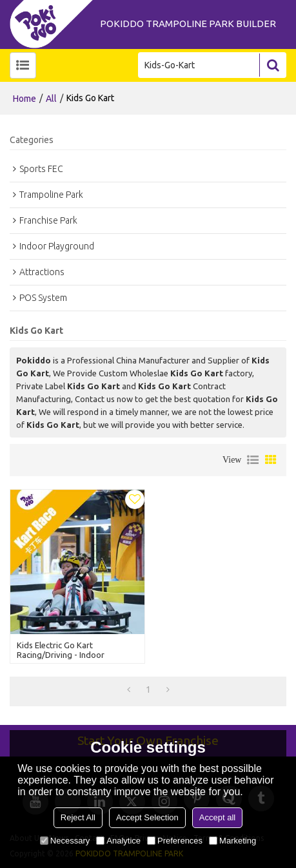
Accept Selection (147, 817)
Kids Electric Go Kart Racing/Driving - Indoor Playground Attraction (61, 655)
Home (25, 99)
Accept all (217, 817)
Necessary (65, 841)
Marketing (232, 841)
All (51, 99)
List (253, 460)
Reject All (78, 817)
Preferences (175, 841)
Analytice (118, 841)
